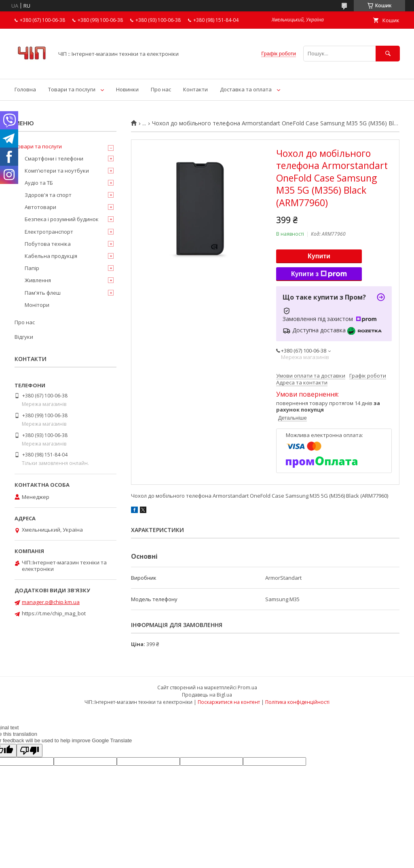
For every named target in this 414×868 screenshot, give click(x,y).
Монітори (37, 305)
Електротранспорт (49, 232)
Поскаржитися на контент (229, 702)
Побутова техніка (48, 244)
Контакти (195, 89)
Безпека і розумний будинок (62, 219)
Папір (32, 268)
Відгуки (24, 337)
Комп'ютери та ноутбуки (57, 171)
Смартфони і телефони (54, 158)
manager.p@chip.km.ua (51, 602)
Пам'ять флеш (43, 293)
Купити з (319, 274)
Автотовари (40, 207)
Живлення (38, 280)
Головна (25, 89)
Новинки (127, 89)
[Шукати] (388, 54)
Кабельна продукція (51, 256)
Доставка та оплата (246, 89)
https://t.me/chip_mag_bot (54, 613)
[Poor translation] (30, 751)
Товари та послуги (72, 89)
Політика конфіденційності (297, 702)
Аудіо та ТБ (39, 183)
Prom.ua (247, 687)
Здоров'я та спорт (48, 195)
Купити (319, 256)
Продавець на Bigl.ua (207, 695)
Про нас (161, 89)
